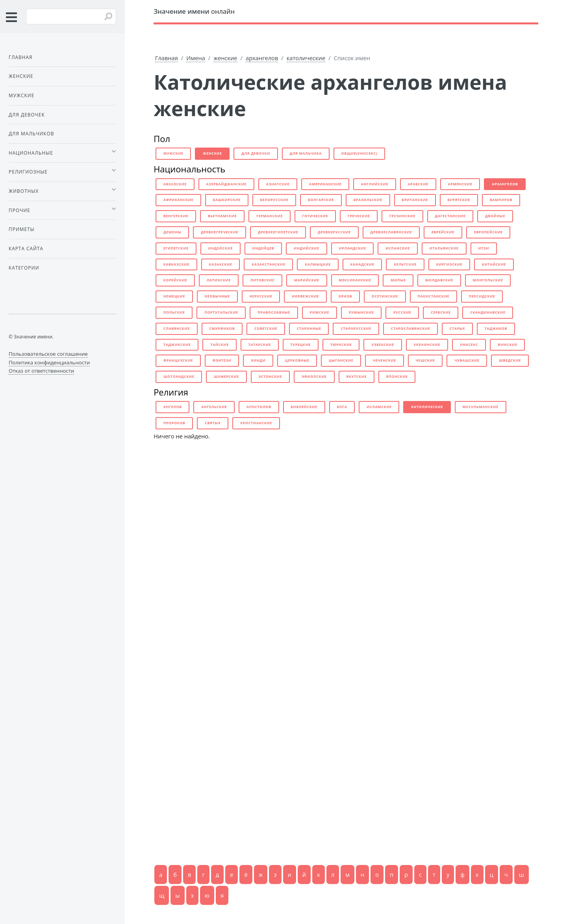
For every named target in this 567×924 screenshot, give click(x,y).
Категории (24, 268)
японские (397, 377)
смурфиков (222, 329)
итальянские (444, 248)
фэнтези (222, 360)
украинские (427, 345)
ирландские (352, 248)
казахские (220, 264)
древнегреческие (220, 232)
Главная (167, 58)
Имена (196, 58)
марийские (307, 280)
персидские (482, 296)
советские (266, 329)
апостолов (259, 407)
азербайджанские (226, 184)
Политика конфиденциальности (49, 362)
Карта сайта (26, 248)
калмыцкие (318, 264)
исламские (379, 407)
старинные (309, 329)
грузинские (402, 216)
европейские (488, 232)
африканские (178, 200)
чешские (425, 360)
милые (398, 280)
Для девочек (27, 115)
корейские (175, 280)
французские (178, 360)
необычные (217, 296)
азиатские (278, 184)
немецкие (174, 296)
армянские (460, 184)
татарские (259, 345)
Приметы (22, 229)
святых (213, 423)
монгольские (488, 280)
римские (320, 312)
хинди (258, 360)
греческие (359, 216)
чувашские (467, 360)
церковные (297, 360)
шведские (510, 360)
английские (375, 184)
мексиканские (355, 280)
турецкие (301, 345)
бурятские (459, 200)
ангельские (214, 407)
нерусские (261, 296)
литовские (262, 280)
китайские (494, 264)
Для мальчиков (31, 133)
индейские (220, 248)
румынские (361, 312)
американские (325, 184)
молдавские (439, 280)
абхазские (175, 184)
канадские (362, 264)
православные (274, 312)
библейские (304, 407)
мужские (173, 153)
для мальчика (306, 153)
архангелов (262, 58)
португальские (221, 312)
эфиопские (314, 377)
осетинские (385, 296)
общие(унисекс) (359, 153)
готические (315, 216)
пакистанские (433, 296)
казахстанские (268, 264)
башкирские (227, 200)
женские (225, 58)
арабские (418, 184)
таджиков (496, 329)
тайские (220, 345)
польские (174, 312)
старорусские (356, 329)
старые (457, 329)
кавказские (176, 264)
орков (346, 296)
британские (415, 200)
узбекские (383, 345)
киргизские (449, 264)
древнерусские (334, 232)
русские (402, 312)
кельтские (405, 264)
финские (508, 345)
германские (270, 216)
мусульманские (481, 407)
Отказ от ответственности (41, 371)
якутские (356, 377)
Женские (21, 76)
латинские (219, 280)
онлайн (194, 11)
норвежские (305, 296)
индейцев (263, 248)
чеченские (384, 360)
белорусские (274, 200)
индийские (307, 248)
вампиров (501, 200)
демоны (172, 232)
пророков (174, 423)
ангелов (173, 407)
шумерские (226, 377)
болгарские (321, 200)
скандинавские (488, 312)
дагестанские (450, 216)
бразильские (368, 200)
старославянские (411, 329)
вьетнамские (222, 216)
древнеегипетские (278, 232)
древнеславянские (391, 232)
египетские (176, 248)
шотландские (179, 377)
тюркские (341, 345)
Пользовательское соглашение (48, 354)
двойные (495, 216)
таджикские (177, 345)
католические (306, 58)
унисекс (469, 345)
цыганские (341, 360)
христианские (256, 423)
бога (342, 407)
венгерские (176, 216)
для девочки (256, 153)
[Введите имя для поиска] (71, 17)
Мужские (21, 95)
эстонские (270, 377)
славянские (177, 329)
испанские (398, 248)
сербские (441, 312)
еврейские (443, 232)
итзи (484, 248)
